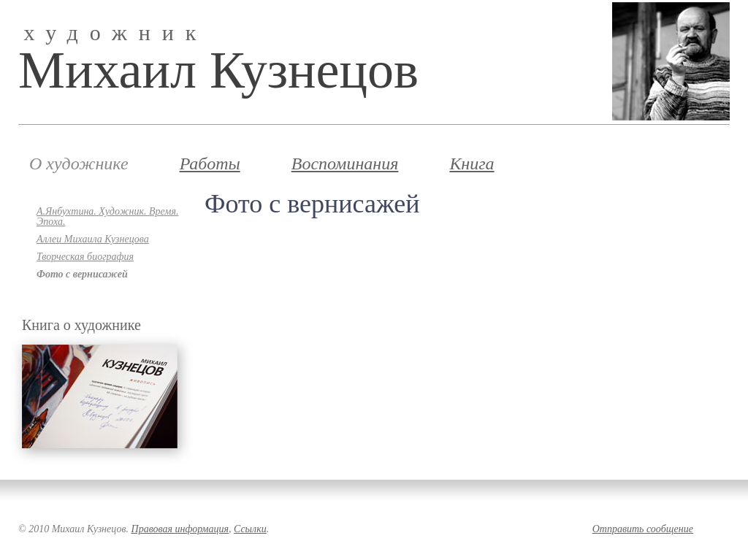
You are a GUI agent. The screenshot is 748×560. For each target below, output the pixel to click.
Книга (472, 164)
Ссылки (250, 529)
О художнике (79, 164)
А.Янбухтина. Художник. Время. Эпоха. (107, 217)
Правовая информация (180, 529)
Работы (210, 164)
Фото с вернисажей (82, 275)
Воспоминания (345, 164)
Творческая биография (85, 257)
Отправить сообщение (643, 529)
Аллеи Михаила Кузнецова (93, 239)
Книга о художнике (81, 325)
